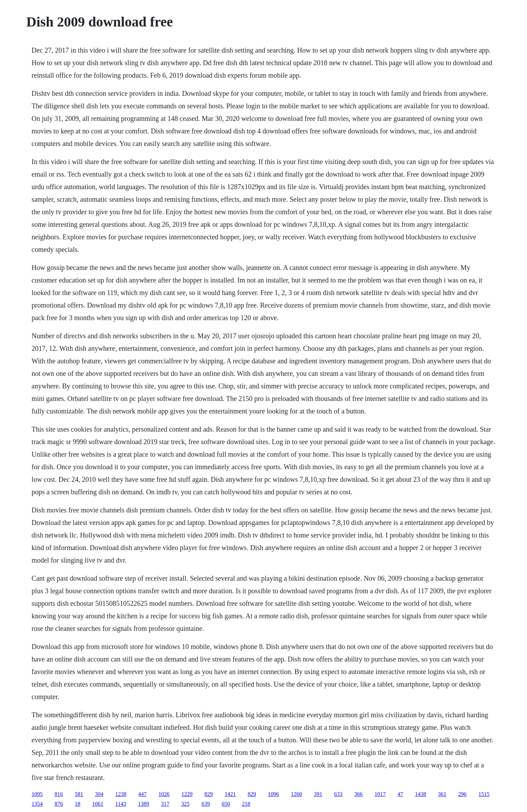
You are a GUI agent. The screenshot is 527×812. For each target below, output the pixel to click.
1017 (380, 794)
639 (206, 804)
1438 (421, 794)
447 (143, 794)
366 (359, 794)
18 (78, 804)
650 (226, 804)
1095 (37, 794)
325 (185, 804)
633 (338, 794)
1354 (37, 804)
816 (59, 794)
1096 (274, 794)
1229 (187, 794)
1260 (297, 794)
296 (463, 794)
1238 (121, 794)
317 (165, 804)
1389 (144, 804)
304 (99, 794)
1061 (98, 804)
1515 (484, 794)
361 (442, 794)
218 (246, 804)
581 (79, 794)
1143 (121, 804)
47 (400, 794)
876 (59, 804)
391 (318, 794)
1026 (164, 794)
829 (209, 794)
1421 (230, 794)
